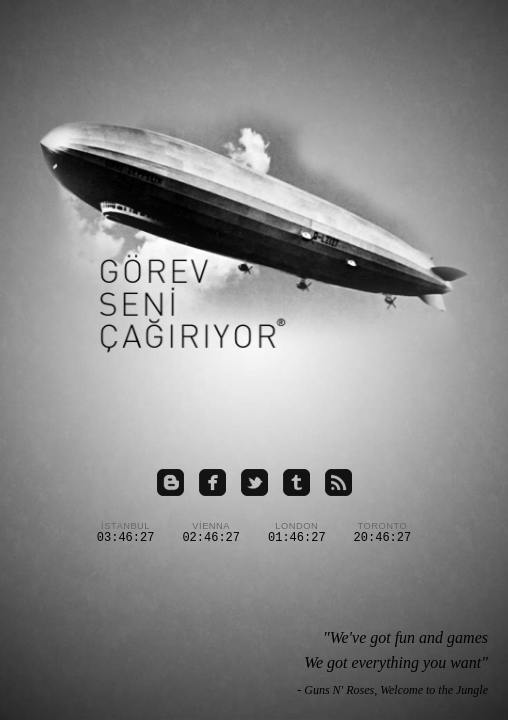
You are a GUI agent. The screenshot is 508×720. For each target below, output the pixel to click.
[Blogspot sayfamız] (170, 484)
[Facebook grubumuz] (212, 484)
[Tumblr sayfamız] (296, 484)
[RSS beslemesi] (338, 484)
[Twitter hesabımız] (254, 484)
